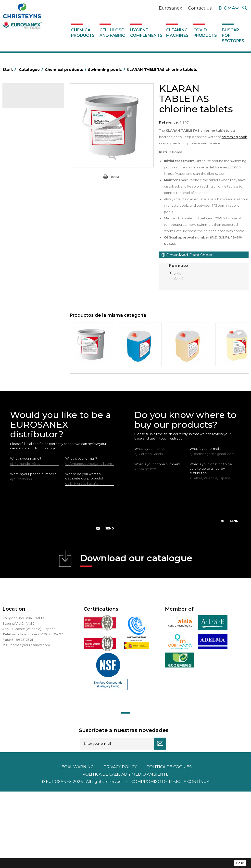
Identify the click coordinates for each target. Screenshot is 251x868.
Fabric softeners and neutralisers (27, 225)
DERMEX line (22, 304)
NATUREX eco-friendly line (33, 312)
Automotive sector (27, 138)
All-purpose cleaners (28, 289)
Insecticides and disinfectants (24, 187)
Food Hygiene (23, 168)
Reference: (169, 122)
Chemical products (83, 33)
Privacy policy (121, 843)
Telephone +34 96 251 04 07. (42, 711)
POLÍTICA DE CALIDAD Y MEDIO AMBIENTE (125, 851)
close (240, 863)
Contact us (200, 8)
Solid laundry (22, 214)
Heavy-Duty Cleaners (29, 161)
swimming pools (234, 137)
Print (115, 177)
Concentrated (23, 146)
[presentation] (62, 588)
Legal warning (77, 843)
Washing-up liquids (27, 244)
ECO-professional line (29, 319)
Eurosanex (170, 8)
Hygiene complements (146, 33)
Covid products (205, 33)
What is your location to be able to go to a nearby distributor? (211, 545)
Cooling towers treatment (33, 350)
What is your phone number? (33, 550)
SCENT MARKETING (27, 115)
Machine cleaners (26, 297)
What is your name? (26, 535)
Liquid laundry (23, 206)
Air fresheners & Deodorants (23, 127)
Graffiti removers (25, 281)
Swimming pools (25, 335)
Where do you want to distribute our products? (84, 553)
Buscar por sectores (233, 35)
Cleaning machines (177, 33)
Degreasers (21, 153)
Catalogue (27, 98)
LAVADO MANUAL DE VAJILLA (28, 255)
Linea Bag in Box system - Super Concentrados (31, 270)
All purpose (21, 327)
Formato (179, 265)
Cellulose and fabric (112, 33)
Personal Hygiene (26, 176)
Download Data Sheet (187, 255)
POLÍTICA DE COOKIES (169, 843)
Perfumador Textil (26, 236)
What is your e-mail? (81, 535)
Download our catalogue (136, 636)
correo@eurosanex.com (30, 721)
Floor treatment (25, 342)
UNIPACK (19, 357)
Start (10, 69)
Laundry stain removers (30, 199)
